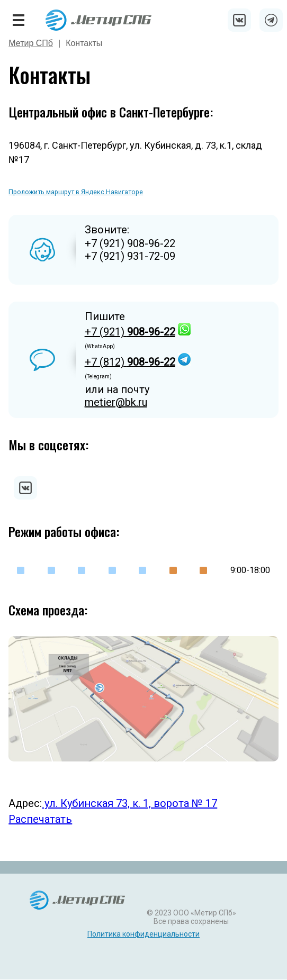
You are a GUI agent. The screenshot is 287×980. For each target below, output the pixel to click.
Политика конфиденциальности (143, 934)
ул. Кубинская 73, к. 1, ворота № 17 (129, 803)
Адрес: (25, 803)
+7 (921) (130, 332)
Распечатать (40, 819)
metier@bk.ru (116, 402)
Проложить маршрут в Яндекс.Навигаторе (76, 192)
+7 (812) (130, 362)
